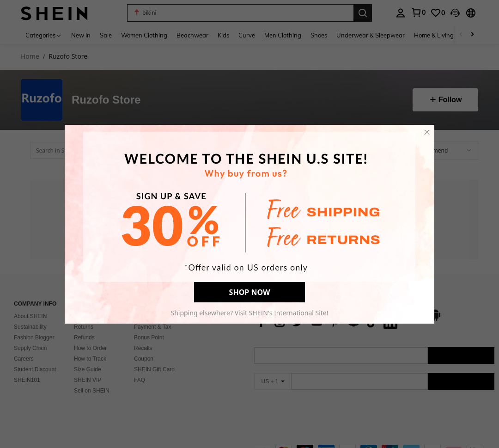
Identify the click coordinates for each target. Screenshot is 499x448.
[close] (427, 130)
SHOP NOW (250, 290)
